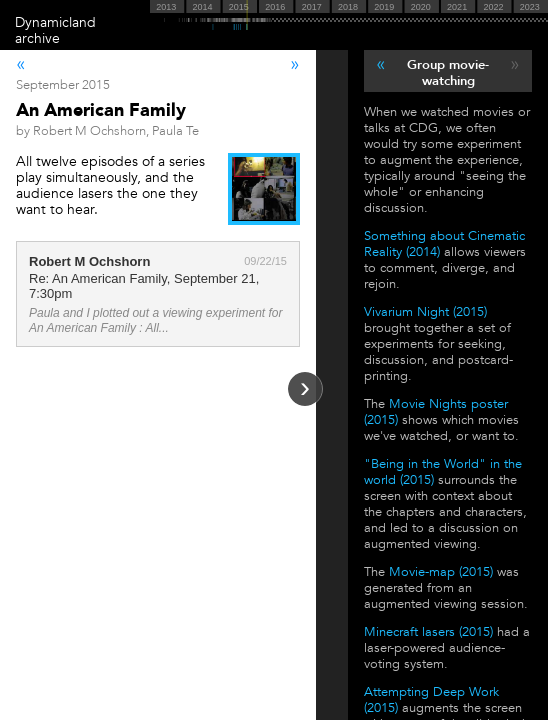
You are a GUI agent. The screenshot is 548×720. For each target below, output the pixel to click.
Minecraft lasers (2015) (428, 632)
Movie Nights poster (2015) (436, 412)
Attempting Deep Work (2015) (431, 700)
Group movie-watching (448, 73)
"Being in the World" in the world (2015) (443, 472)
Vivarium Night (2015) (425, 312)
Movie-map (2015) (441, 572)
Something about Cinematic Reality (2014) (444, 244)
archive (37, 38)
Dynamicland (55, 22)
